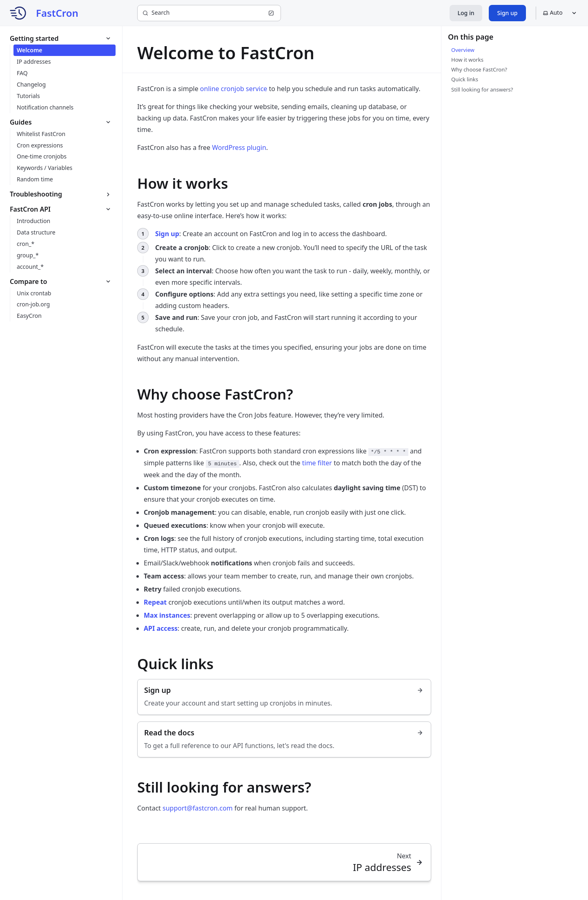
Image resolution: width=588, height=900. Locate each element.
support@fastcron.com (198, 808)
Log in (466, 13)
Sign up (507, 13)
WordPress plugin (239, 147)
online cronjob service (234, 89)
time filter (317, 463)
